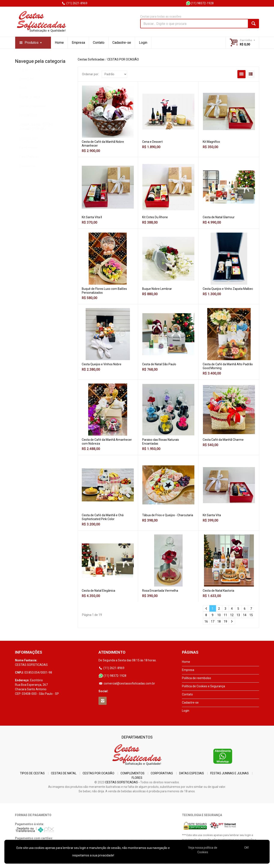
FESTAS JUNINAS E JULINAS (229, 773)
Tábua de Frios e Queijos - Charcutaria (168, 515)
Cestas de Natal (30, 108)
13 (238, 615)
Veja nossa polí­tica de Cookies (203, 850)
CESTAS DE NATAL (64, 773)
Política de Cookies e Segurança (203, 686)
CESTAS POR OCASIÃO (35, 71)
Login (143, 43)
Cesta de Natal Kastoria (218, 591)
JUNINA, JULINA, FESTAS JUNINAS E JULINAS (36, 138)
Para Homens (28, 159)
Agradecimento (30, 80)
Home (59, 43)
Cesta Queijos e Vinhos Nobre (102, 364)
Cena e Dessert (152, 142)
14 (245, 615)
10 (219, 615)
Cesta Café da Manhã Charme (223, 440)
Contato (99, 43)
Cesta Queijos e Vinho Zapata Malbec (228, 289)
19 (225, 621)
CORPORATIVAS (162, 773)
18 (219, 621)
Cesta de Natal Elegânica (98, 591)
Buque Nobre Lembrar (157, 289)
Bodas (24, 99)
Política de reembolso (197, 678)
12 (232, 615)
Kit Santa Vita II (92, 217)
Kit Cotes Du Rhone (155, 217)
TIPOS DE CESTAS (32, 773)
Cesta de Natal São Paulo (159, 364)
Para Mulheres (29, 168)
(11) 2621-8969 (74, 3)
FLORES (137, 778)
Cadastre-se (122, 43)
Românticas (27, 177)
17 (213, 621)
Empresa (78, 43)
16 (206, 621)
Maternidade (28, 149)
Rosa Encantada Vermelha (160, 591)
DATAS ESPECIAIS (192, 773)
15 (251, 615)
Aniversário (27, 90)
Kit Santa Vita (212, 515)
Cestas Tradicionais (32, 117)
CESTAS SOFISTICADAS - (122, 782)
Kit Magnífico (211, 142)
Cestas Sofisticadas (91, 59)
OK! (246, 848)
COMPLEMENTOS (133, 773)
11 (225, 615)
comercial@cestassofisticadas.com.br (127, 683)
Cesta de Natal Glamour (219, 217)
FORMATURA (28, 126)
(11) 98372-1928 (200, 3)
